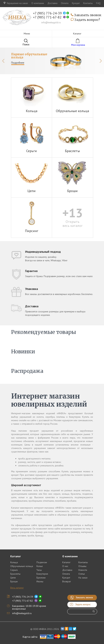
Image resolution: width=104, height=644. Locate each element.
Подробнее (18, 63)
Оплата (65, 3)
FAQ (98, 3)
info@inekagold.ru (51, 22)
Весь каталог (17, 588)
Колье (40, 566)
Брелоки (41, 578)
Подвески (42, 562)
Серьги (14, 570)
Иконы (40, 581)
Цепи (13, 578)
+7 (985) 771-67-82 (47, 17)
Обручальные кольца (22, 566)
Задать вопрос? (85, 20)
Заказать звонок (86, 15)
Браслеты (15, 574)
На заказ (83, 578)
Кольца (14, 562)
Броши (14, 581)
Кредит (76, 3)
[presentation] (3, 60)
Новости (83, 570)
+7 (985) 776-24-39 (47, 13)
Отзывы (82, 566)
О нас (65, 566)
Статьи (82, 574)
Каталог (66, 562)
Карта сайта (30, 637)
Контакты (88, 3)
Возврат (67, 581)
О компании (38, 3)
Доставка (52, 3)
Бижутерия (42, 574)
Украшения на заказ (16, 3)
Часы (39, 570)
